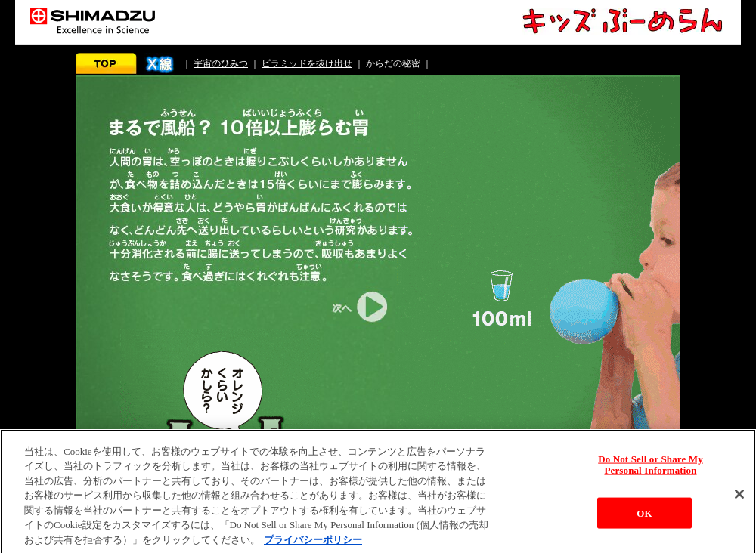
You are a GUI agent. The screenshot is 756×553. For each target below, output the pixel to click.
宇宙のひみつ (221, 63)
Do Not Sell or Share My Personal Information (651, 468)
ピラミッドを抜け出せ (307, 63)
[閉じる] (739, 498)
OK (644, 517)
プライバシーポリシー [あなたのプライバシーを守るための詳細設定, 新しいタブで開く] (313, 544)
